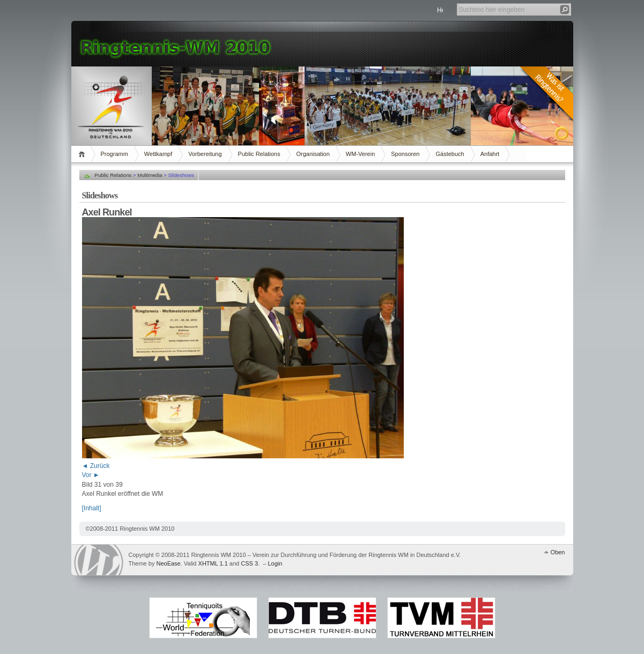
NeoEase (168, 563)
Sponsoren (405, 154)
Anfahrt (490, 154)
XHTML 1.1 (213, 563)
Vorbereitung (205, 154)
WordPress (99, 560)
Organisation (313, 154)
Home (83, 154)
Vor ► (91, 475)
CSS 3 (249, 563)
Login (275, 563)
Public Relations (259, 154)
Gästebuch (450, 154)
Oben (558, 552)
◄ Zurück (96, 466)
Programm (114, 154)
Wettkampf (158, 154)
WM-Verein (360, 154)
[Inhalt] (92, 508)
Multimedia (150, 175)
